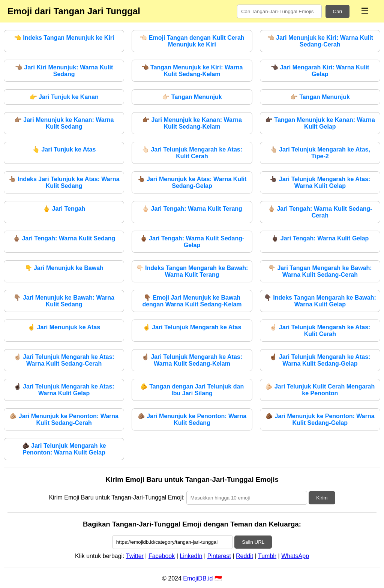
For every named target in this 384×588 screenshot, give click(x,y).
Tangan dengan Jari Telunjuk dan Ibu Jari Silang (192, 390)
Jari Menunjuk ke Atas (64, 327)
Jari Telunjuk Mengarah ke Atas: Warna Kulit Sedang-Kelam (192, 360)
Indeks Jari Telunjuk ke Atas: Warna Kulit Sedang (64, 182)
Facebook (162, 556)
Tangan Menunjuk (192, 97)
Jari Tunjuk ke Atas (64, 149)
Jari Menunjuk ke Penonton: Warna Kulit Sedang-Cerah (64, 419)
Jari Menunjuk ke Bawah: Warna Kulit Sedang (64, 301)
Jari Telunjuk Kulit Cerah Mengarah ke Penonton (320, 390)
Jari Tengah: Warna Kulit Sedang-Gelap (192, 242)
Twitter (135, 556)
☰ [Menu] (365, 11)
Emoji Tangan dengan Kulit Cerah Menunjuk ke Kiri (192, 41)
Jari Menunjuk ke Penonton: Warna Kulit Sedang (192, 419)
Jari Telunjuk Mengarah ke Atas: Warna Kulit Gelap (320, 182)
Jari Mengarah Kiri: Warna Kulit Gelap (320, 71)
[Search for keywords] (279, 11)
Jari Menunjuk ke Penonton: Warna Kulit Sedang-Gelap (320, 419)
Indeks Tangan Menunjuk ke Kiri (64, 38)
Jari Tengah (64, 209)
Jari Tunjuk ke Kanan (64, 97)
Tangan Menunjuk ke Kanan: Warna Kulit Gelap (320, 123)
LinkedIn (191, 556)
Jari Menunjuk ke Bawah (64, 268)
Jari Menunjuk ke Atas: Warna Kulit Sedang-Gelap (192, 182)
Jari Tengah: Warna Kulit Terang (192, 209)
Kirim (322, 498)
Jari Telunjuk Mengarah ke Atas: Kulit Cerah (192, 153)
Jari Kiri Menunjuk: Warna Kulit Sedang (64, 71)
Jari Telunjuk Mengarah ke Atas (192, 327)
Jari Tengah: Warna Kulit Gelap (320, 238)
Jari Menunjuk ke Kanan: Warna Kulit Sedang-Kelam (192, 123)
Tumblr (267, 556)
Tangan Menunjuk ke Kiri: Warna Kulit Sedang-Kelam (192, 71)
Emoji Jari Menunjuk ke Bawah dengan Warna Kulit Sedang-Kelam (192, 301)
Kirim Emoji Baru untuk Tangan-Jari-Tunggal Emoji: (117, 497)
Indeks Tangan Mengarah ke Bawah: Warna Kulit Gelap (320, 301)
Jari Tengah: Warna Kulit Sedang (64, 238)
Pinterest (219, 556)
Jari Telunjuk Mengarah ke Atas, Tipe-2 (320, 153)
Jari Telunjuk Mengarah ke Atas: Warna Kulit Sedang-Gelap (320, 360)
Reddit (244, 556)
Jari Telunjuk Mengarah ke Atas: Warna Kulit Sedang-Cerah (64, 360)
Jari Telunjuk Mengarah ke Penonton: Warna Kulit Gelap (64, 449)
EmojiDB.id (198, 578)
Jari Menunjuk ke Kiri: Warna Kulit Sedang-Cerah (320, 41)
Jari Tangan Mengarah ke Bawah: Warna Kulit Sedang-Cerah (320, 271)
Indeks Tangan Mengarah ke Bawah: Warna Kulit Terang (192, 271)
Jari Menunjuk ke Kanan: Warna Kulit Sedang (64, 123)
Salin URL (253, 542)
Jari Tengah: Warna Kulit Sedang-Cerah (320, 212)
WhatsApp (295, 556)
